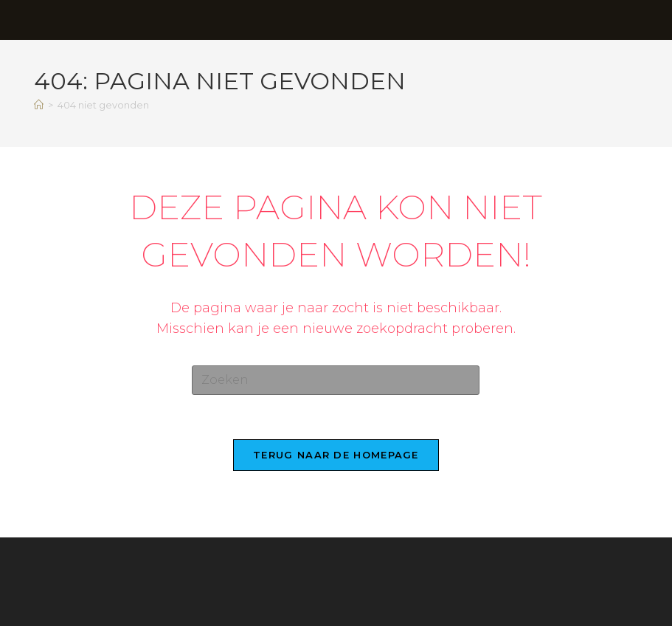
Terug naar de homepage (336, 455)
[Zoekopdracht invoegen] (336, 380)
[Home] (39, 105)
